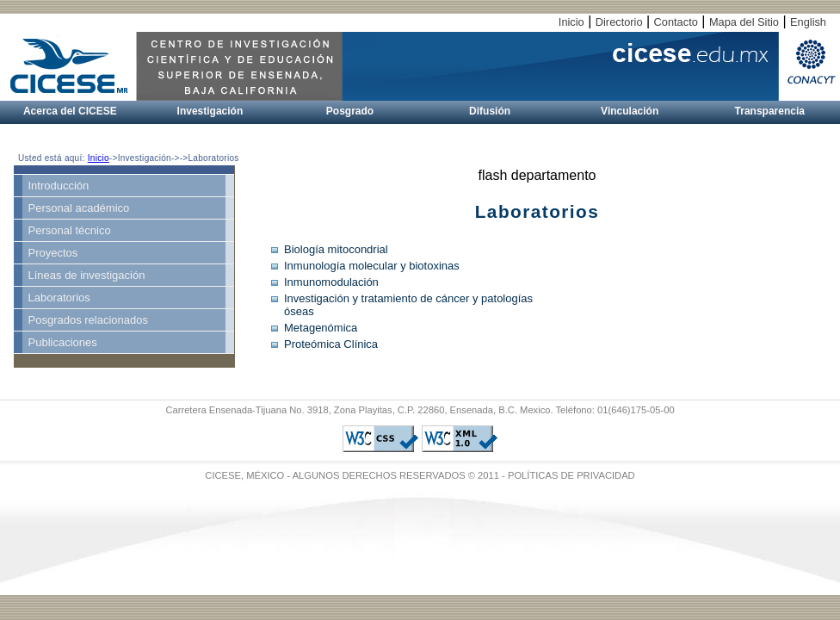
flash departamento (537, 175)
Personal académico (79, 208)
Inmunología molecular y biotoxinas (372, 266)
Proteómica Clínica (331, 344)
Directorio (619, 22)
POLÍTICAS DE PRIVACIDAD (571, 475)
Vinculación (630, 111)
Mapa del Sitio (744, 22)
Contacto (676, 22)
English (808, 22)
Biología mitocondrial (336, 249)
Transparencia (770, 111)
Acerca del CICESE (70, 111)
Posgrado (350, 111)
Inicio (571, 22)
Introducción (59, 186)
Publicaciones (63, 342)
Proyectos (53, 253)
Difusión (490, 111)
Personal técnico (70, 230)
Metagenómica (321, 328)
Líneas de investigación (87, 275)
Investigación (210, 111)
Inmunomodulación (331, 282)
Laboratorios (59, 298)
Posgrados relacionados (88, 320)
